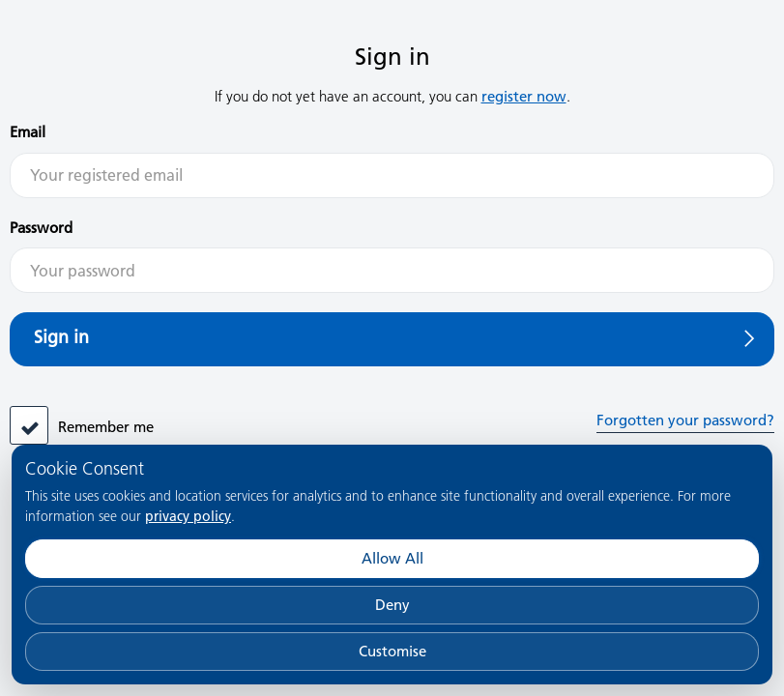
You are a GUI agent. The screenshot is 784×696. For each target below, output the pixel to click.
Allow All (392, 558)
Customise (392, 651)
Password (41, 228)
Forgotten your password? (685, 420)
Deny (392, 605)
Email (28, 132)
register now (524, 96)
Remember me (106, 427)
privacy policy (188, 516)
